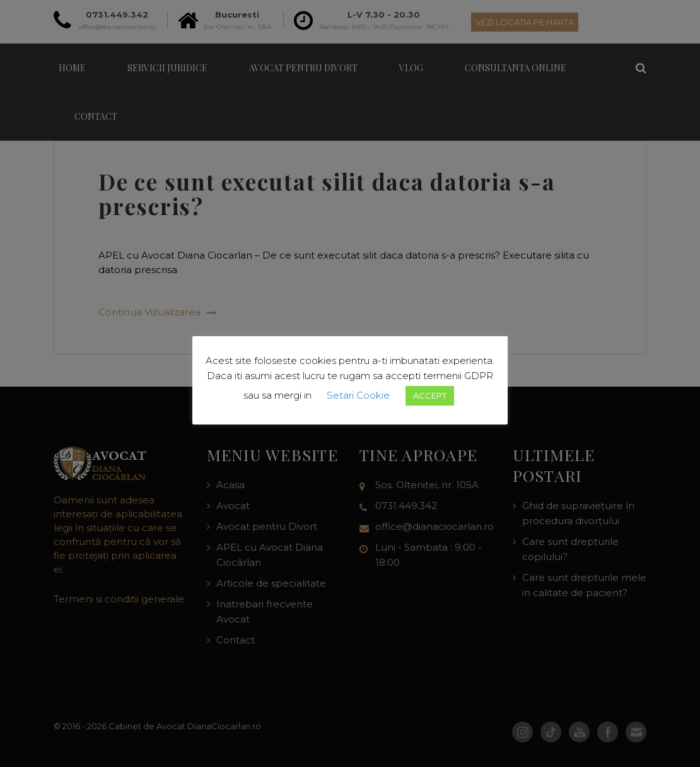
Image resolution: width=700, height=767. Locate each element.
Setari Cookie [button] (358, 395)
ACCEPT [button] (430, 395)
